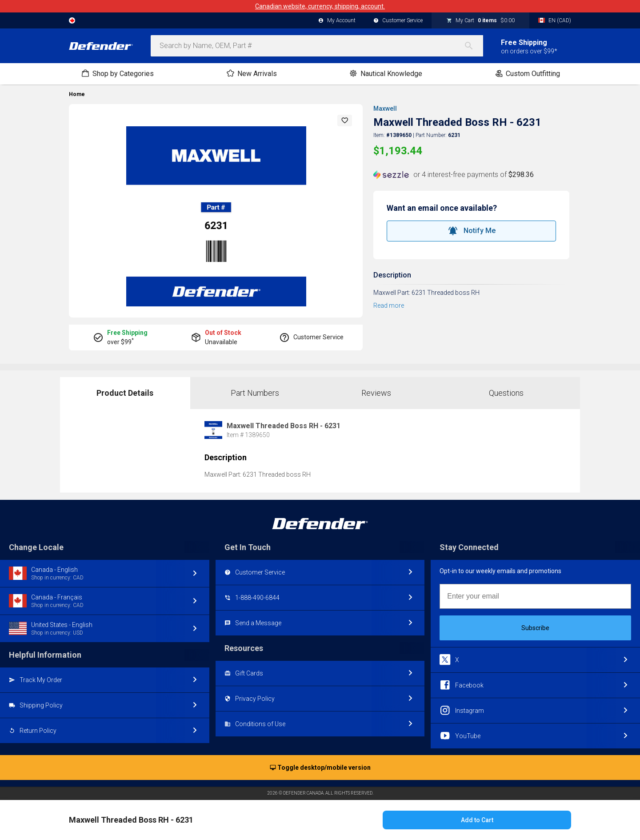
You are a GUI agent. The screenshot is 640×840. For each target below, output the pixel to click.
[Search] (473, 46)
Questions (506, 393)
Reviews (376, 393)
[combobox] (317, 46)
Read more (389, 305)
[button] (345, 121)
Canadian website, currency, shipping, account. (320, 6)
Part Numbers (255, 393)
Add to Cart (477, 820)
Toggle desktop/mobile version (320, 768)
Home (77, 94)
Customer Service (398, 21)
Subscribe (535, 628)
